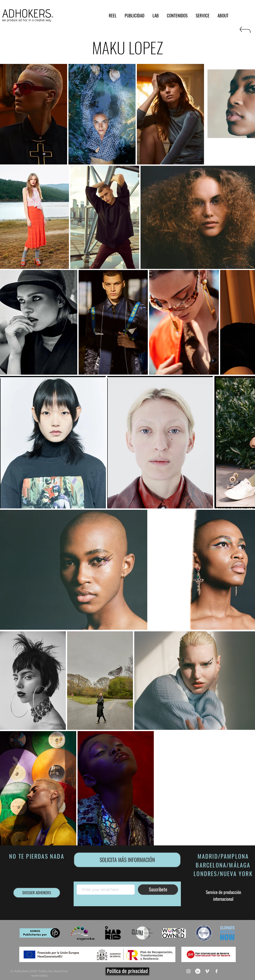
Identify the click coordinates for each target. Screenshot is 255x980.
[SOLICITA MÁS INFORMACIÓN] (127, 860)
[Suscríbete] (158, 890)
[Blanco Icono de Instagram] (188, 971)
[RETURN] (245, 32)
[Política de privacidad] (127, 971)
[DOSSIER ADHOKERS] (37, 893)
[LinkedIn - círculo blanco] (198, 971)
